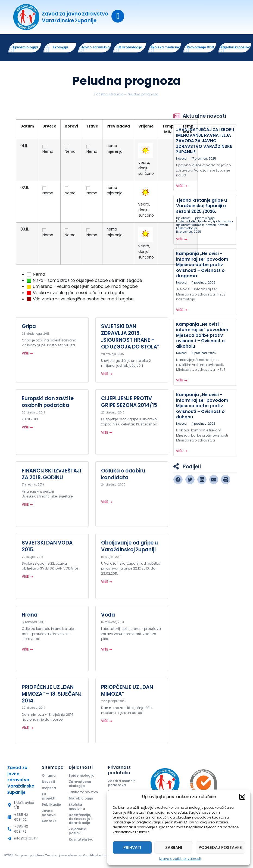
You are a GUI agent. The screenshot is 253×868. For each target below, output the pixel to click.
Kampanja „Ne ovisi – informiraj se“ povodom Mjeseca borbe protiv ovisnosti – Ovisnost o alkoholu (202, 337)
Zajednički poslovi (78, 838)
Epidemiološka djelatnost (194, 223)
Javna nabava (49, 815)
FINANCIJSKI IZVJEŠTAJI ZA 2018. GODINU (51, 475)
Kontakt (49, 824)
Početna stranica (109, 96)
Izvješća (49, 790)
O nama (49, 777)
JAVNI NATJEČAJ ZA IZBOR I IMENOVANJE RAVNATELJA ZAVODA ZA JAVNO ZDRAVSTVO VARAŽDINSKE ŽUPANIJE (205, 142)
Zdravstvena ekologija (80, 786)
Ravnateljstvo (81, 847)
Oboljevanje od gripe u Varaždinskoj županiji (129, 547)
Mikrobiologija (82, 805)
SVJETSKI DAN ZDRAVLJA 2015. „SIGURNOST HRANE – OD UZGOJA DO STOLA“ (130, 338)
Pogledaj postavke (220, 847)
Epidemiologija (82, 777)
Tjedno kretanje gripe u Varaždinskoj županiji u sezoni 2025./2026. (202, 207)
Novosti (181, 160)
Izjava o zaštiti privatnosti (180, 859)
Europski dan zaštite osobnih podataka (48, 403)
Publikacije (51, 807)
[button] (242, 797)
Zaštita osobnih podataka (122, 785)
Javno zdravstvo (78, 796)
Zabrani (174, 847)
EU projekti (49, 798)
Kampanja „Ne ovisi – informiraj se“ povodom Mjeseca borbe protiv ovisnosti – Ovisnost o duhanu (202, 407)
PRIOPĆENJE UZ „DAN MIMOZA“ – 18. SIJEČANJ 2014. (52, 695)
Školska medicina (77, 813)
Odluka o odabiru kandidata (123, 475)
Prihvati (132, 847)
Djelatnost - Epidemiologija (195, 220)
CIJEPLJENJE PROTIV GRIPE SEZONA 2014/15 (129, 403)
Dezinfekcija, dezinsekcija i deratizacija (81, 826)
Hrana (30, 616)
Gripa (29, 328)
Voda (108, 616)
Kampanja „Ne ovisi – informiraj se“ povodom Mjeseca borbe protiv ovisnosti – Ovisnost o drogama (202, 266)
